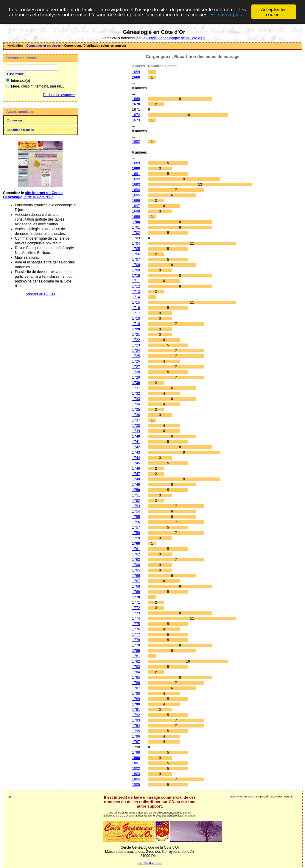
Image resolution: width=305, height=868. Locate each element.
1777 (136, 635)
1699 (136, 217)
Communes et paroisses (43, 46)
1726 (136, 361)
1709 (136, 270)
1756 (136, 522)
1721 (136, 335)
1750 (136, 490)
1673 (136, 120)
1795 (136, 731)
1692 (136, 179)
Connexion (14, 120)
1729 (136, 377)
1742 (136, 447)
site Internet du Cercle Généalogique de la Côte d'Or (33, 195)
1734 (136, 404)
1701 (136, 227)
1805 (136, 785)
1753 (136, 506)
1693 (136, 185)
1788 (136, 694)
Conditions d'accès (20, 130)
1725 (136, 356)
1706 (136, 254)
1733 (136, 399)
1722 (136, 340)
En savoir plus (226, 15)
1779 (136, 645)
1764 (136, 565)
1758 (136, 533)
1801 (136, 763)
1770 (136, 597)
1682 (136, 142)
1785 (136, 677)
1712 (136, 286)
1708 (136, 265)
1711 (136, 281)
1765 (136, 570)
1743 (136, 452)
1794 (136, 726)
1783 (136, 667)
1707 (136, 260)
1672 (136, 115)
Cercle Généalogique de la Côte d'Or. (176, 38)
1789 (136, 699)
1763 (136, 560)
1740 (136, 436)
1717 (136, 313)
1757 (136, 527)
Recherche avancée (59, 95)
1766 (136, 576)
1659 (136, 72)
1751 (136, 495)
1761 (136, 549)
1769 (136, 592)
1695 (136, 195)
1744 (136, 458)
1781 (136, 656)
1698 (136, 211)
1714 (136, 297)
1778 (136, 640)
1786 (136, 683)
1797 (136, 742)
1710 (136, 276)
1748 (136, 479)
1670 (136, 104)
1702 (136, 233)
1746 (136, 469)
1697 (136, 206)
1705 (136, 249)
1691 (136, 174)
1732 (136, 394)
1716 (136, 308)
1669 (136, 99)
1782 (136, 661)
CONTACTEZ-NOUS (150, 863)
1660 (136, 77)
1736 (136, 415)
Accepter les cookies (274, 12)
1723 (136, 345)
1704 (136, 243)
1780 (136, 651)
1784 (136, 672)
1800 (136, 758)
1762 (136, 554)
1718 (136, 319)
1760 (136, 544)
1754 (136, 511)
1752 (136, 501)
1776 (136, 629)
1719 (136, 324)
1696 (136, 201)
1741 (136, 442)
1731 (136, 388)
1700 (136, 222)
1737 (136, 420)
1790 (136, 704)
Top (9, 797)
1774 (136, 619)
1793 (136, 720)
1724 (136, 351)
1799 (136, 753)
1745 (136, 463)
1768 (136, 586)
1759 (136, 538)
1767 (136, 581)
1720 (136, 329)
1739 (136, 431)
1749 (136, 485)
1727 (136, 367)
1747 (136, 474)
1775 (136, 624)
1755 (136, 517)
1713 (136, 292)
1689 (136, 163)
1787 (136, 688)
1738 (136, 426)
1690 (136, 168)
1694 (136, 190)
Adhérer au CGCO (40, 294)
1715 (136, 302)
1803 (136, 774)
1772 (136, 608)
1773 (136, 613)
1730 (136, 383)
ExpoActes (237, 797)
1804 (136, 779)
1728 (136, 372)
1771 (136, 602)
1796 (136, 736)
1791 (136, 710)
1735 (136, 410)
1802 (136, 769)
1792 (136, 715)
